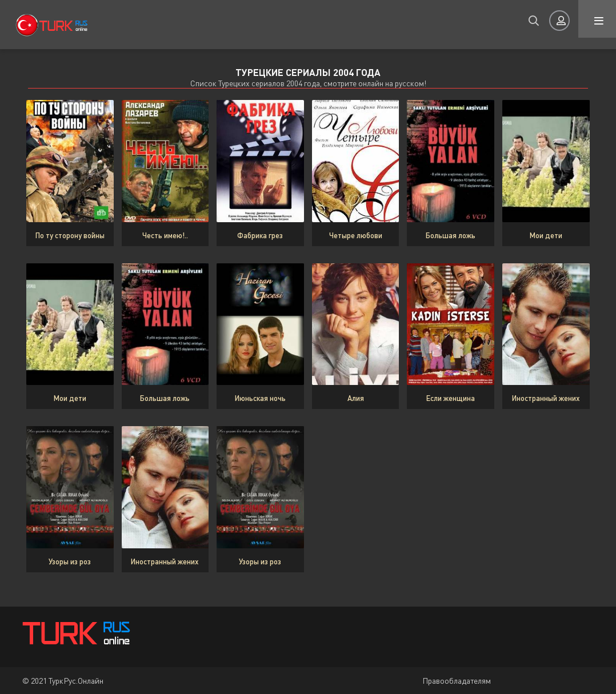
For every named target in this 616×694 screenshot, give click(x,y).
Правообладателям (457, 681)
